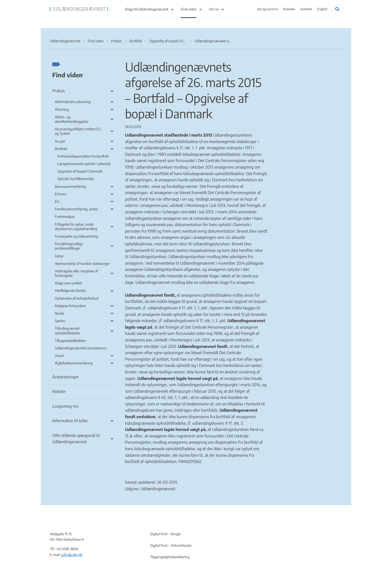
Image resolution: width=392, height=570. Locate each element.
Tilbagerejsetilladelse (70, 341)
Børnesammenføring (70, 186)
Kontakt (306, 9)
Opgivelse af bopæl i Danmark (80, 171)
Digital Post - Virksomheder (171, 545)
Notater (59, 391)
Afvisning (62, 109)
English (322, 9)
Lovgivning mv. (66, 406)
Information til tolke (70, 421)
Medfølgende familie (70, 291)
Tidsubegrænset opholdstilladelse (67, 331)
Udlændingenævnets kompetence (80, 348)
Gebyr (59, 256)
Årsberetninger (65, 377)
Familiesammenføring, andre (76, 209)
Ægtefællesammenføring (74, 363)
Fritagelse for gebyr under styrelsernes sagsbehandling (76, 226)
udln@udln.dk (72, 555)
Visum (59, 356)
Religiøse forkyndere (70, 306)
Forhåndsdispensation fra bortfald (83, 156)
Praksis (58, 91)
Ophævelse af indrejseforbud (77, 298)
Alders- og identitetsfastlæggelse (71, 119)
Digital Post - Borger (165, 534)
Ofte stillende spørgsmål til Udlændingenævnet (76, 439)
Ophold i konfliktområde (76, 179)
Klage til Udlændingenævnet (147, 9)
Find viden (189, 9)
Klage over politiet (68, 283)
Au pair (60, 141)
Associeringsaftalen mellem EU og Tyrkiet (78, 131)
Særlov (60, 321)
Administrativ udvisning (73, 102)
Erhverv (61, 194)
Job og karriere (268, 9)
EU (57, 201)
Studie (59, 313)
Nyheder (289, 9)
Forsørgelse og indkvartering (76, 236)
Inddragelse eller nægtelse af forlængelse (76, 273)
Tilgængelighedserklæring (170, 557)
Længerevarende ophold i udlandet (84, 164)
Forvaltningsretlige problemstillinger (69, 246)
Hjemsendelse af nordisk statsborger (82, 263)
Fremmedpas (65, 216)
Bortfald (61, 149)
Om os (214, 9)
